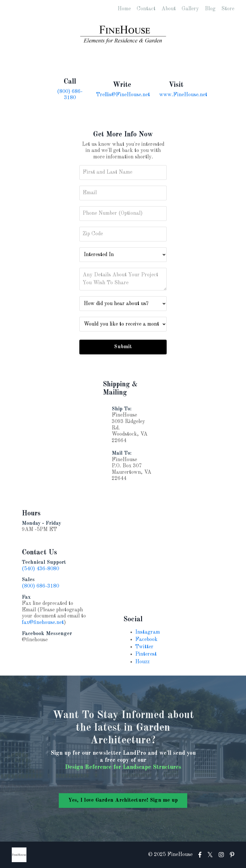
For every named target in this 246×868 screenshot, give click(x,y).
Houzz (142, 662)
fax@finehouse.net (43, 622)
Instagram (148, 632)
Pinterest (146, 654)
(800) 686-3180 (40, 586)
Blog (210, 9)
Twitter (144, 647)
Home (124, 9)
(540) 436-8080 (40, 569)
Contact (146, 9)
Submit (123, 347)
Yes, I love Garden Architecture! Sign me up (123, 800)
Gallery (190, 9)
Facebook (146, 639)
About (169, 9)
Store (228, 9)
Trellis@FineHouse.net (123, 95)
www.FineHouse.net (183, 95)
